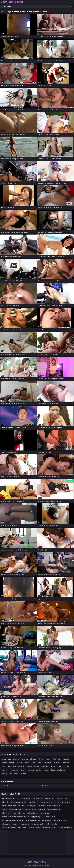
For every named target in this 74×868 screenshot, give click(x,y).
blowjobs (41, 759)
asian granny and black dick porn (28, 813)
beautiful (20, 763)
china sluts (35, 798)
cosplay (4, 763)
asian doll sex (22, 828)
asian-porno (57, 759)
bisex (9, 766)
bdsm (4, 766)
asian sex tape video (44, 820)
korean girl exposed (62, 798)
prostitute (31, 770)
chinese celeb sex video (9, 824)
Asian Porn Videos (44, 786)
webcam (23, 770)
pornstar (57, 763)
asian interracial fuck (65, 828)
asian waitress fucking (9, 798)
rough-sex (66, 759)
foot (11, 774)
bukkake (67, 766)
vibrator (23, 774)
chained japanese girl (35, 817)
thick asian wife (33, 802)
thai (34, 763)
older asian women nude (62, 802)
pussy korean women (50, 828)
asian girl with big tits (29, 806)
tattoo (16, 774)
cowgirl (46, 770)
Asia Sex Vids (5, 786)
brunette (12, 763)
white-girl (33, 759)
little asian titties (52, 824)
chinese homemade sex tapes (11, 809)
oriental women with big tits (11, 806)
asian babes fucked (47, 798)
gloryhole (21, 766)
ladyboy (29, 766)
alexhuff (37, 766)
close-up (5, 774)
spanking (25, 759)
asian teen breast (49, 817)
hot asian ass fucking (38, 824)
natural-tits (14, 770)
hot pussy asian (31, 820)
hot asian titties (24, 824)
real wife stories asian (9, 828)
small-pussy (61, 770)
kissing (53, 770)
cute (10, 759)
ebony (4, 759)
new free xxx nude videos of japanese (14, 817)
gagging (39, 770)
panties (40, 763)
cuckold (59, 766)
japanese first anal (46, 802)
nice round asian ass (29, 809)
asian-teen (17, 759)
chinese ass (41, 806)
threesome (45, 766)
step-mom (5, 770)
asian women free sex (9, 813)
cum (15, 766)
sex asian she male (35, 828)
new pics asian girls (54, 809)
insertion (28, 763)
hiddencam (48, 763)
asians (49, 759)
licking (53, 766)
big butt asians (46, 813)
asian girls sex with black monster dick (14, 802)
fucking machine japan (60, 820)
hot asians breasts (24, 798)
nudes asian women (54, 806)
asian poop (42, 809)
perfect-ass (65, 763)
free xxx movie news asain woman (13, 820)
